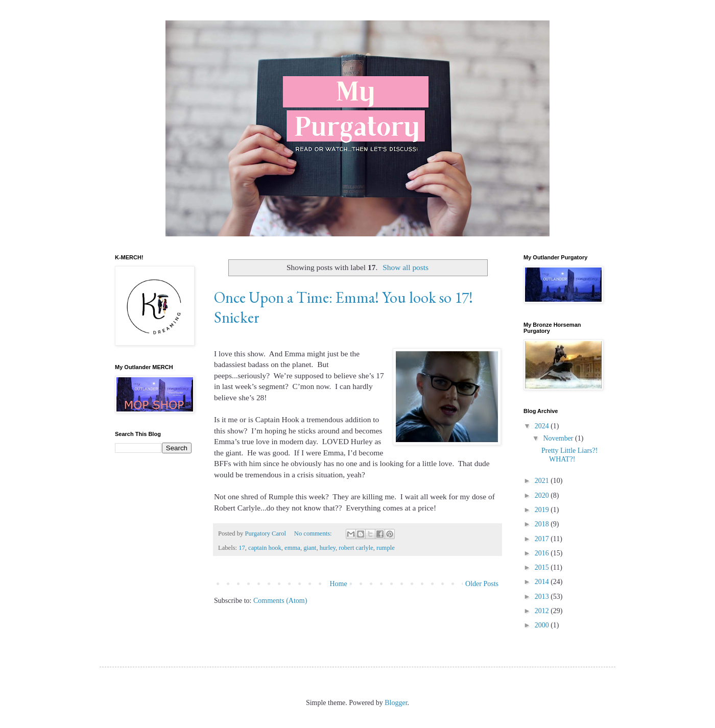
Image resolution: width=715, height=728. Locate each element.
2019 (543, 510)
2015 (543, 567)
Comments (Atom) (280, 601)
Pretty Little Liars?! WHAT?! (569, 455)
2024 (543, 426)
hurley (328, 548)
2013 (543, 597)
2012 (543, 611)
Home (338, 584)
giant (310, 548)
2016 (543, 553)
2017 (543, 539)
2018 (543, 524)
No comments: (314, 533)
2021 (543, 481)
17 (242, 548)
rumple (386, 548)
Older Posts (482, 584)
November (559, 438)
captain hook (265, 548)
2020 (543, 495)
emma (292, 548)
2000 (543, 625)
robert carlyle (356, 548)
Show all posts (406, 267)
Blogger (396, 703)
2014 (543, 582)
